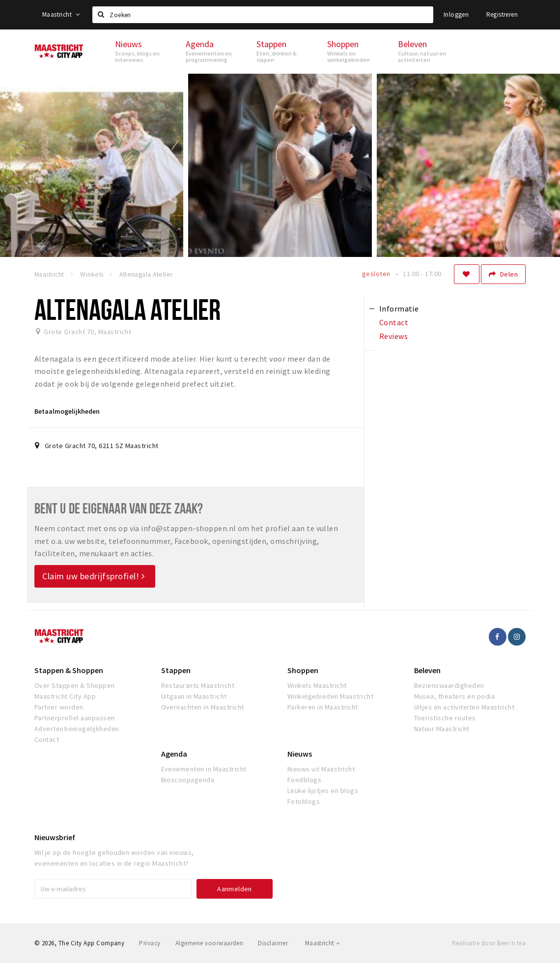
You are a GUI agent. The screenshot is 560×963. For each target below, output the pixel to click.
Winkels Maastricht (317, 685)
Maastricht (61, 14)
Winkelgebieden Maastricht (330, 696)
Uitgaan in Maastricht (194, 696)
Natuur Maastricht (442, 729)
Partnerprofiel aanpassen (75, 718)
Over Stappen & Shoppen (75, 685)
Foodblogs (304, 780)
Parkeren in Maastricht (323, 707)
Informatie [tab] (399, 309)
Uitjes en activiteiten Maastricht (464, 707)
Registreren (502, 14)
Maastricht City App (65, 696)
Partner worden (59, 707)
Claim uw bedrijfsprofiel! (94, 576)
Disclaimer (273, 943)
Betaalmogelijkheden (67, 411)
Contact (47, 739)
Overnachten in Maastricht (203, 707)
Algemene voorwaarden (210, 943)
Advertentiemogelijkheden (77, 729)
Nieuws (300, 754)
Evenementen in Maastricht (204, 769)
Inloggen (456, 14)
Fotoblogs (304, 801)
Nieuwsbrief (55, 837)
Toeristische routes (445, 718)
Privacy (150, 943)
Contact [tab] (394, 322)
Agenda (174, 754)
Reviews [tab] (393, 336)
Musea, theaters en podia (455, 696)
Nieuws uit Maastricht (321, 769)
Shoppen (303, 670)
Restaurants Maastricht (198, 685)
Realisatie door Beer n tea (489, 943)
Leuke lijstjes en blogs (323, 791)
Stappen (176, 670)
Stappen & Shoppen (69, 670)
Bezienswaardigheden (449, 685)
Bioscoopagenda (188, 780)
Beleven (427, 670)
